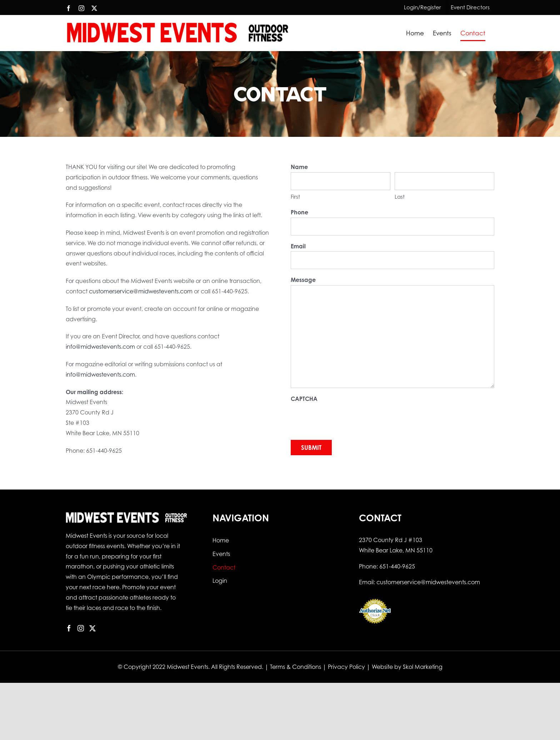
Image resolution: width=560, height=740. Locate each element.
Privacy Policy (346, 667)
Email (298, 246)
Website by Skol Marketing (407, 667)
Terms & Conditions (296, 667)
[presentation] (345, 418)
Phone (299, 212)
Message (303, 280)
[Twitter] (92, 628)
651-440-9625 (397, 566)
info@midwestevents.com (100, 347)
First (295, 197)
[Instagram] (81, 628)
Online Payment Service (375, 627)
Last (400, 197)
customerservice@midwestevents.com (141, 291)
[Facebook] (69, 628)
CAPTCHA (304, 399)
